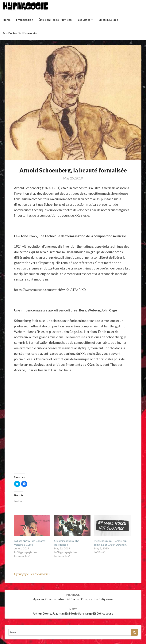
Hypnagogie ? (25, 20)
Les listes (85, 20)
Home (7, 20)
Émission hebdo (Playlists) (55, 20)
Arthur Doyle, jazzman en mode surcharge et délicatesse (73, 611)
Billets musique (108, 20)
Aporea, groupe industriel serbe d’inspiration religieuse (73, 597)
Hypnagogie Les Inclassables (32, 574)
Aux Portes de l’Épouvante (20, 33)
